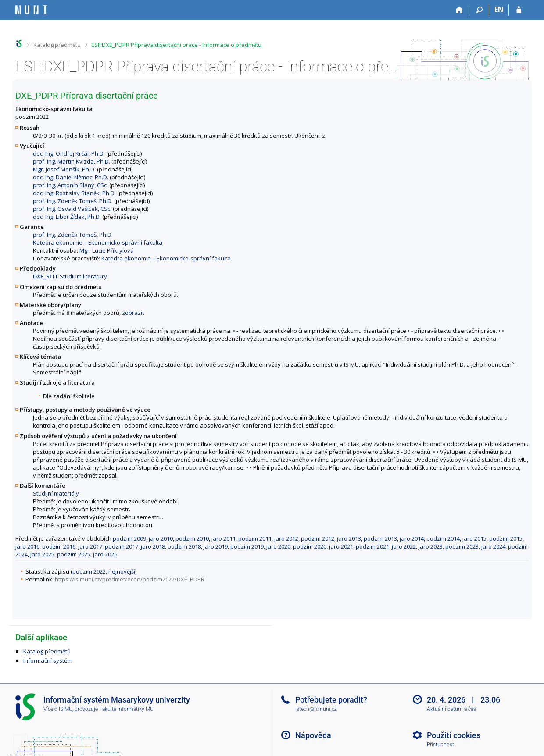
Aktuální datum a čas (451, 709)
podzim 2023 (462, 546)
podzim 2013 (380, 538)
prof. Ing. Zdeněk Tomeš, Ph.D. (73, 201)
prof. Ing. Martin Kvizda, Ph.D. (72, 161)
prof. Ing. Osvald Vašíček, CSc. (72, 209)
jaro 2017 (90, 546)
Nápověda (313, 735)
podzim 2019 (247, 546)
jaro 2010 (161, 538)
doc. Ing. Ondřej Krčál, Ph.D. (69, 153)
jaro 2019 (216, 546)
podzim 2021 (372, 546)
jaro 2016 (27, 546)
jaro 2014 (412, 538)
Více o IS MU (58, 709)
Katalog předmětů (57, 45)
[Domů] (460, 10)
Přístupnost (440, 745)
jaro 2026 (105, 554)
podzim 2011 (255, 538)
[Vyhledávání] (479, 10)
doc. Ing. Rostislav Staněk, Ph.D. (74, 193)
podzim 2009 (129, 538)
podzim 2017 (122, 546)
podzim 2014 (443, 538)
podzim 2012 (318, 538)
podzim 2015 (506, 538)
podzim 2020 (310, 546)
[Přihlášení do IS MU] (519, 10)
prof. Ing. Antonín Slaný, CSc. (70, 185)
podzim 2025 (74, 554)
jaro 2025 (42, 554)
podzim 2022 (89, 571)
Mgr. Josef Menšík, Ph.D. (64, 169)
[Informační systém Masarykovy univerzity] (31, 10)
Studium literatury (70, 276)
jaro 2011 (224, 538)
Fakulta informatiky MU (126, 709)
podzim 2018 (184, 546)
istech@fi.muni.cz (316, 709)
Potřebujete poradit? (331, 700)
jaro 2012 (286, 538)
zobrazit (133, 313)
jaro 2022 (404, 546)
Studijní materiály (56, 493)
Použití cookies (454, 735)
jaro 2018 (153, 546)
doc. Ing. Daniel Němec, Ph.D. (71, 177)
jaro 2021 (341, 546)
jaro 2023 (431, 546)
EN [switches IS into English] (499, 9)
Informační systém (48, 660)
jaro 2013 (349, 538)
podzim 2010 (192, 538)
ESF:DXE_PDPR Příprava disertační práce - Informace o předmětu (176, 45)
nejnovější (122, 571)
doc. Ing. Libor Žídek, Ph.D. (67, 217)
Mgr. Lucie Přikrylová (107, 250)
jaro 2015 (474, 538)
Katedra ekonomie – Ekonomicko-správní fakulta (98, 242)
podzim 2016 (59, 546)
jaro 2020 (278, 546)
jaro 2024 (493, 546)
